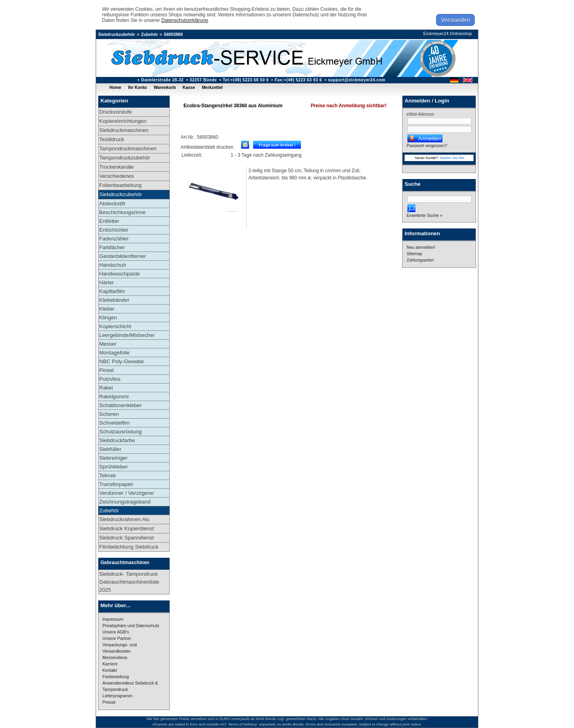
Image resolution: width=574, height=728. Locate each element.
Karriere (110, 664)
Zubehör (150, 34)
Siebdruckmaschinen (124, 130)
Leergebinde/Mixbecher (127, 335)
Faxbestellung (116, 677)
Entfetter (109, 221)
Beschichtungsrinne (122, 212)
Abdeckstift (112, 204)
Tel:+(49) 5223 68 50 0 (246, 80)
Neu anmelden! (421, 247)
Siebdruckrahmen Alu (125, 519)
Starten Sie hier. (452, 158)
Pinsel (106, 370)
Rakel (106, 388)
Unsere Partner (117, 638)
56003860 (173, 34)
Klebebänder (114, 300)
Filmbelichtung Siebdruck (129, 547)
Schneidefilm (114, 423)
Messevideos (115, 657)
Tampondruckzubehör (125, 158)
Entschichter (114, 230)
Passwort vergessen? (427, 146)
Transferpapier (116, 484)
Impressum (113, 619)
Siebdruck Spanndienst (127, 538)
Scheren (109, 414)
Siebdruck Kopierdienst (127, 528)
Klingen (108, 318)
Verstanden (455, 20)
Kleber (107, 309)
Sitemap (414, 254)
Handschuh (113, 265)
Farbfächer (112, 247)
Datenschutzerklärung (185, 20)
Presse (109, 702)
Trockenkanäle (117, 167)
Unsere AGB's (116, 632)
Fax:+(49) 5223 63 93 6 (298, 80)
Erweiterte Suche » (425, 215)
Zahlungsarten (420, 260)
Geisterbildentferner (123, 256)
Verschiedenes (117, 176)
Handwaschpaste (120, 274)
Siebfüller (110, 449)
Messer (108, 344)
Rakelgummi (114, 396)
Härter (107, 282)
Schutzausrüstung (121, 432)
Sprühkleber (114, 467)
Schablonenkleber (121, 405)
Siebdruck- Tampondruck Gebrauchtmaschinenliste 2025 (129, 582)
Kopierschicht (115, 326)
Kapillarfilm (112, 291)
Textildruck (112, 139)
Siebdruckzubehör (117, 34)
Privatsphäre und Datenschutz (131, 626)
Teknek (108, 475)
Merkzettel (212, 87)
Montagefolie (114, 353)
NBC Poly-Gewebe (122, 361)
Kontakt (110, 670)
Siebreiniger (113, 458)
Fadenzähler (114, 239)
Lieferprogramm (117, 696)
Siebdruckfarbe (117, 440)
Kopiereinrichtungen (123, 121)
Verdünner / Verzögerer (127, 493)
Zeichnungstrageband (125, 502)
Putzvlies (110, 379)
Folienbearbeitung (121, 185)
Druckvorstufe (116, 112)
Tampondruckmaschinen (128, 149)
